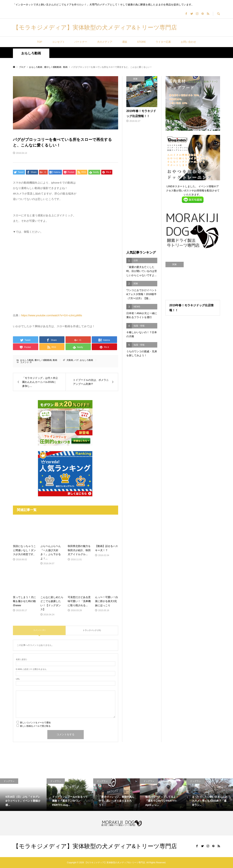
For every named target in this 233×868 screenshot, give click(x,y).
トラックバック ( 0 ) (92, 630)
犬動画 (70, 360)
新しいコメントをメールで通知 (35, 723)
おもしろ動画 (31, 53)
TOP (40, 42)
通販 (125, 42)
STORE (141, 42)
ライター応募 (163, 42)
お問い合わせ (188, 42)
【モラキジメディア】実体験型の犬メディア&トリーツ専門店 (95, 27)
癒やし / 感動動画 (43, 360)
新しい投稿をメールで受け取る (35, 726)
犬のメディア (105, 42)
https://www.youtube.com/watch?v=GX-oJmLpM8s (52, 315)
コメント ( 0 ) (39, 630)
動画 (55, 360)
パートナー (81, 42)
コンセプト (58, 42)
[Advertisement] (142, 187)
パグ (76, 360)
